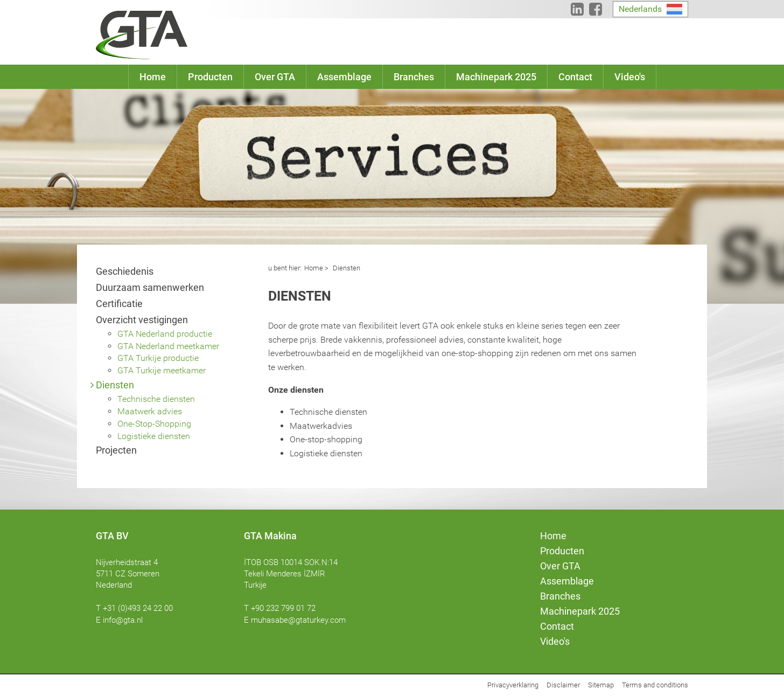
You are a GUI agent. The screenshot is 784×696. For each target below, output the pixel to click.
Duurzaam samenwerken (150, 287)
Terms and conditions (655, 685)
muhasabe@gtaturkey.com (298, 620)
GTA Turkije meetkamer (162, 370)
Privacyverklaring (513, 685)
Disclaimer (563, 685)
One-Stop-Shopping (154, 424)
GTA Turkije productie (158, 358)
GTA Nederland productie (165, 334)
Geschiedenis (125, 271)
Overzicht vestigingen (142, 320)
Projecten (116, 450)
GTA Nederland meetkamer (168, 346)
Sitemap (601, 685)
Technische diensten (156, 399)
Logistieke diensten (154, 436)
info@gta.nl (123, 620)
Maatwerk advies (150, 411)
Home (314, 268)
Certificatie (119, 304)
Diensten (115, 385)
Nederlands (640, 9)
